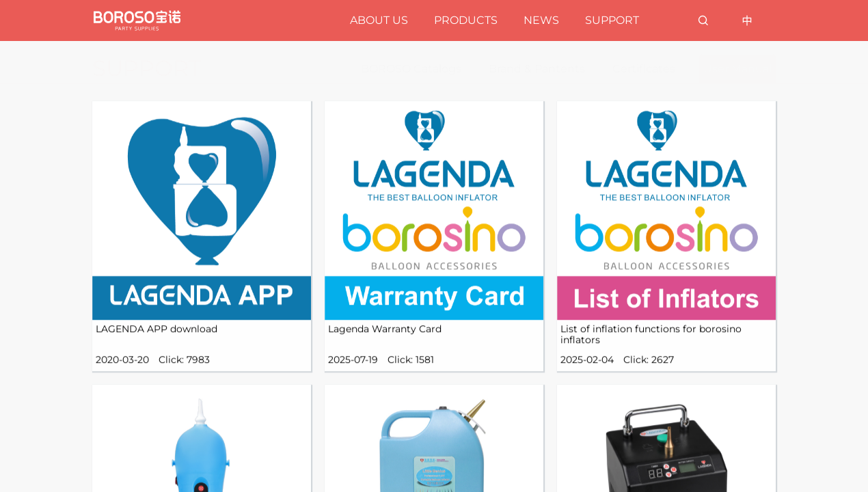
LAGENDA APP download (157, 343)
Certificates (644, 69)
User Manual (737, 69)
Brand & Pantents (537, 69)
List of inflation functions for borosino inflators (651, 349)
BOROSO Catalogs (411, 69)
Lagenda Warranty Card (385, 343)
